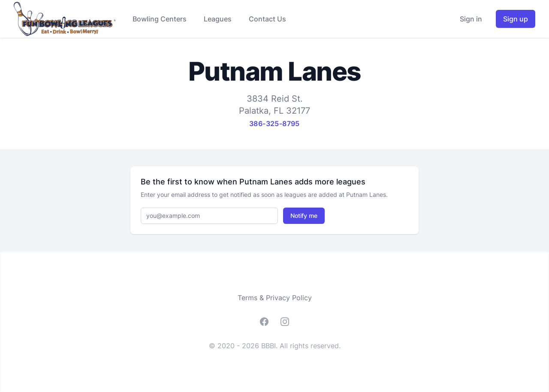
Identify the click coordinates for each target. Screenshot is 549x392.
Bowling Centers (160, 19)
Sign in (471, 19)
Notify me (304, 216)
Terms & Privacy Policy (275, 298)
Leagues (218, 19)
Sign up (516, 19)
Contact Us (267, 19)
